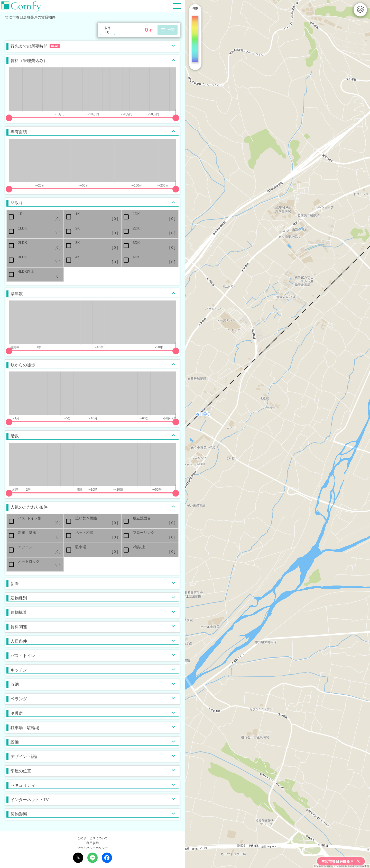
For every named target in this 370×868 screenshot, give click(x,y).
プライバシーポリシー (92, 848)
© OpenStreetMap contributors (351, 866)
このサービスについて (92, 838)
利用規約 (92, 843)
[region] (277, 434)
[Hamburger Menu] (177, 6)
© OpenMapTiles (324, 866)
